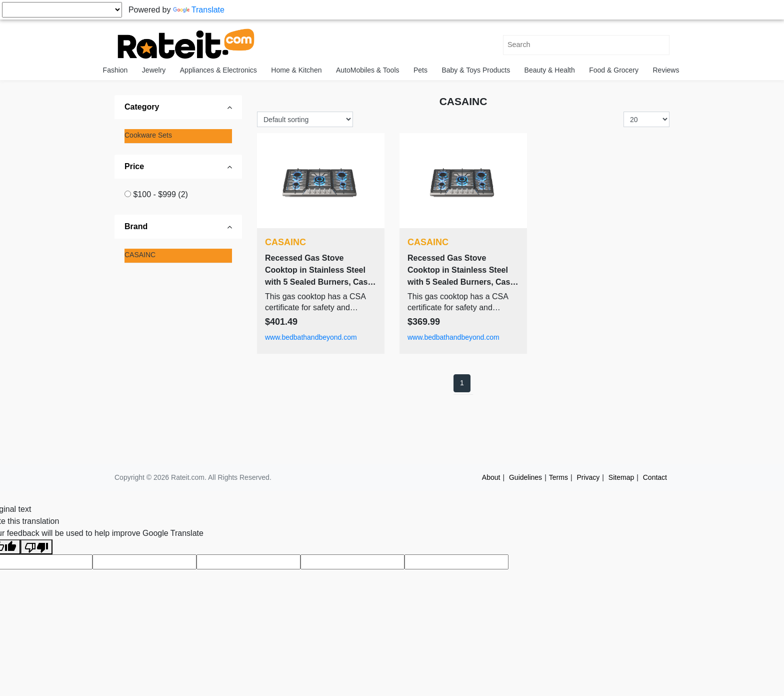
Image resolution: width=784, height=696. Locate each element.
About (491, 477)
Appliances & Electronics (218, 70)
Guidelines (525, 477)
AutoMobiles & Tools (368, 70)
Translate (199, 10)
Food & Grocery (614, 70)
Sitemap (621, 477)
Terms (558, 477)
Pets (420, 70)
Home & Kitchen (296, 70)
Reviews (666, 70)
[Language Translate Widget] (62, 10)
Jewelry (154, 70)
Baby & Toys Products (476, 70)
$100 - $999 (160, 194)
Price (134, 166)
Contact (655, 477)
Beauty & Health (550, 70)
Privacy (588, 477)
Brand (136, 226)
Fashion (115, 70)
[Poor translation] (36, 547)
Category (142, 107)
